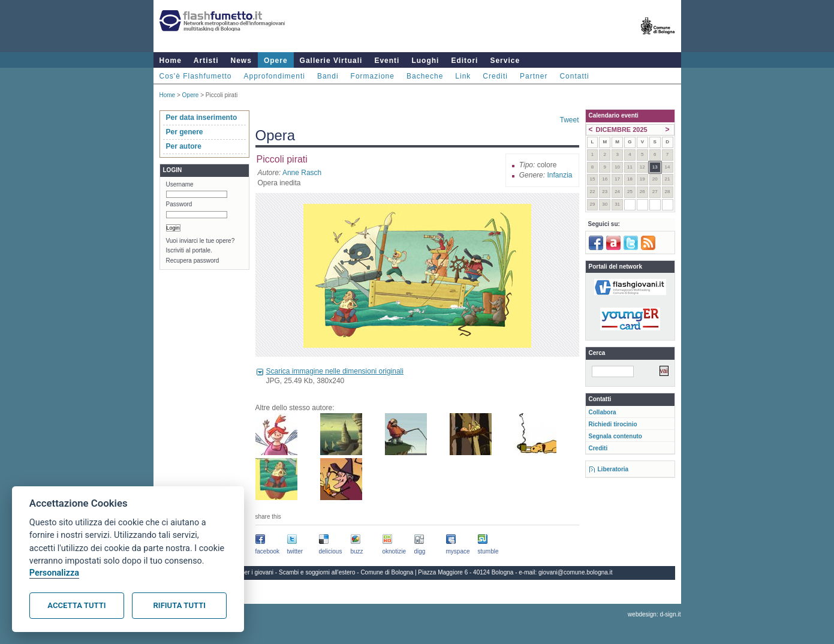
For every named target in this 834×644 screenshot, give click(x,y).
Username (180, 184)
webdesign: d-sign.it (654, 614)
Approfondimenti (275, 76)
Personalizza (54, 573)
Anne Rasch (302, 173)
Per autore (184, 146)
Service (505, 61)
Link (463, 76)
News (241, 61)
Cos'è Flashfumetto (196, 76)
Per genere (185, 132)
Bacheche (425, 76)
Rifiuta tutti (180, 605)
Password (179, 204)
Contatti (574, 76)
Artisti (206, 61)
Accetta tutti (76, 605)
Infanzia (559, 175)
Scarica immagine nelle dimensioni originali (335, 371)
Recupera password (193, 261)
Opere (276, 61)
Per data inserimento (202, 118)
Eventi (387, 61)
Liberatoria (613, 469)
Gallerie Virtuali (331, 61)
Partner (534, 76)
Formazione (373, 76)
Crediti (495, 76)
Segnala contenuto (615, 436)
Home (171, 61)
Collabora (603, 412)
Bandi (328, 76)
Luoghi (425, 61)
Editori (464, 61)
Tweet (569, 120)
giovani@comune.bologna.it (576, 572)
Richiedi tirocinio (613, 424)
